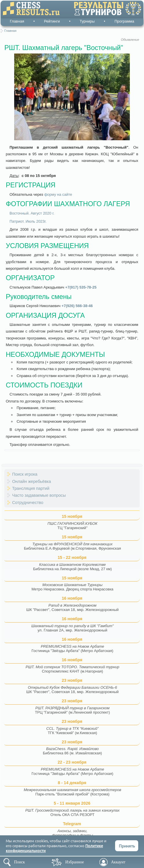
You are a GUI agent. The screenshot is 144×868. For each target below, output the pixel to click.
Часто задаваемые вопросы (39, 495)
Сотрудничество (28, 503)
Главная (17, 21)
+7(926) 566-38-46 (77, 306)
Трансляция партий (31, 488)
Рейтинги (52, 21)
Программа (124, 21)
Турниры (87, 21)
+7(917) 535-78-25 (81, 287)
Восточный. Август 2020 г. (32, 213)
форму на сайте (58, 194)
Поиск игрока (25, 474)
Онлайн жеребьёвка (32, 481)
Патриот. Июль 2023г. (28, 221)
